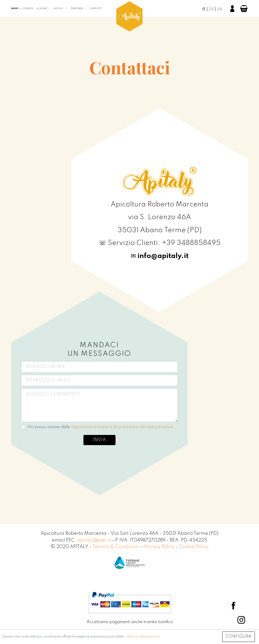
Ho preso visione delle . (101, 427)
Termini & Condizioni (117, 547)
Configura (239, 637)
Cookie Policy (194, 547)
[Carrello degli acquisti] (244, 9)
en (220, 9)
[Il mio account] (232, 9)
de (211, 9)
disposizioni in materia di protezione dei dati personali (122, 427)
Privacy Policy (160, 547)
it (204, 9)
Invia (100, 440)
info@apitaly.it (163, 256)
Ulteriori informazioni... (145, 637)
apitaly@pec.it (94, 540)
